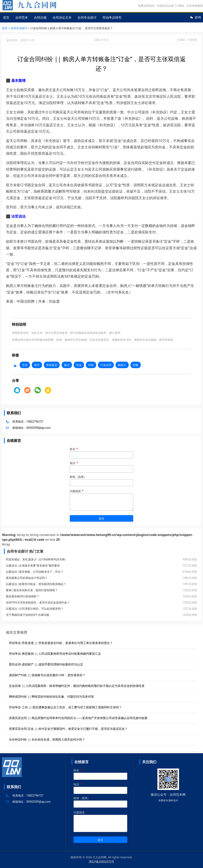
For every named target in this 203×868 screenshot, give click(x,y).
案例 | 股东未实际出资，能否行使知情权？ (32, 590)
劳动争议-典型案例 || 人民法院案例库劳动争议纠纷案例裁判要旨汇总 (55, 653)
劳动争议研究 (112, 17)
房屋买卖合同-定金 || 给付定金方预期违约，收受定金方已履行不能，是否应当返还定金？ (68, 728)
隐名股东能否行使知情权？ (23, 596)
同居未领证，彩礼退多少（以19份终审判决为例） (37, 559)
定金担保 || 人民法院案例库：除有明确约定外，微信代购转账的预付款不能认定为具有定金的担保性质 (77, 686)
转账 (136, 365)
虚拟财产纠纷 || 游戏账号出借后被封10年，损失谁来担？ (47, 675)
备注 (67, 365)
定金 (79, 365)
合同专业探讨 (87, 17)
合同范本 (22, 17)
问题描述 (101, 500)
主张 (25, 365)
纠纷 (91, 365)
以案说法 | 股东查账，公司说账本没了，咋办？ (35, 572)
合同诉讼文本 (62, 17)
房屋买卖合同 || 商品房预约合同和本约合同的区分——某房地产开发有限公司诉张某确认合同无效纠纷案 (78, 718)
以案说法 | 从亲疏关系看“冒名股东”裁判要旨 (33, 565)
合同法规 (40, 17)
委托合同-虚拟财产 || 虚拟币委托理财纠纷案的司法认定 (46, 664)
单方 (37, 365)
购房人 (122, 365)
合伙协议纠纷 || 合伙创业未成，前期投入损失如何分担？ (47, 739)
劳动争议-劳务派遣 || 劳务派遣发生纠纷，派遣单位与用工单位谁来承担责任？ (61, 643)
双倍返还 (52, 365)
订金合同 (106, 365)
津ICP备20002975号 (101, 861)
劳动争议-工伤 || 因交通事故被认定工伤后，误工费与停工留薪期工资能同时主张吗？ (65, 707)
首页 (6, 17)
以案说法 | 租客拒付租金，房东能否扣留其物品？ (36, 584)
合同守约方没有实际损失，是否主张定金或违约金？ (38, 602)
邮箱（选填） (101, 480)
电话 (101, 466)
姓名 (101, 452)
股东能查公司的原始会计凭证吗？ (27, 578)
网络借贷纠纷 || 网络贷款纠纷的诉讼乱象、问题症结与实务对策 (51, 696)
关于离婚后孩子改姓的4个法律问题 (28, 615)
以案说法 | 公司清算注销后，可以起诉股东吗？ (35, 608)
